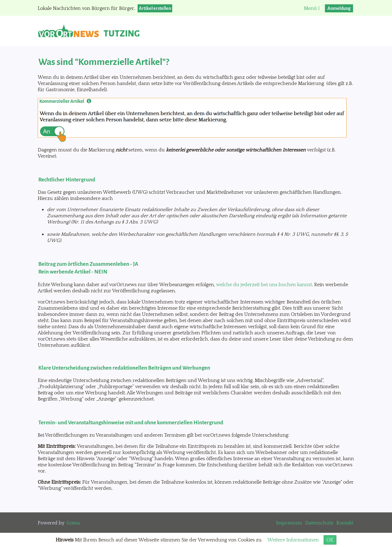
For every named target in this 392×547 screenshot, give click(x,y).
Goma (73, 523)
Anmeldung (339, 8)
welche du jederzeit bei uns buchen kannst (264, 285)
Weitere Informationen (293, 540)
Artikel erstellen (155, 8)
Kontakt (345, 523)
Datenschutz (319, 523)
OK (330, 540)
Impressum (289, 523)
